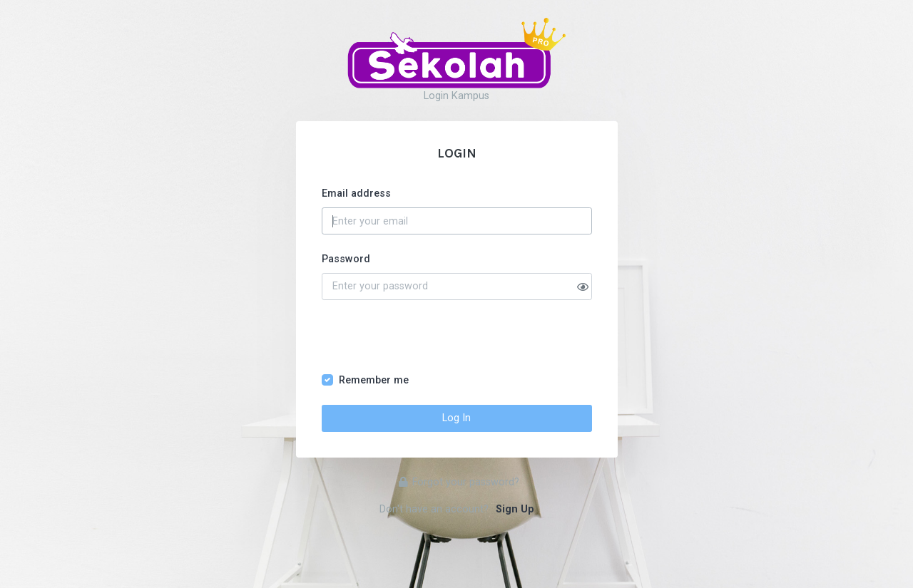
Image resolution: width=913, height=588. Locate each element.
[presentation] (430, 345)
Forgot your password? (459, 482)
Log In (456, 418)
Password (346, 259)
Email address (356, 194)
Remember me (374, 380)
